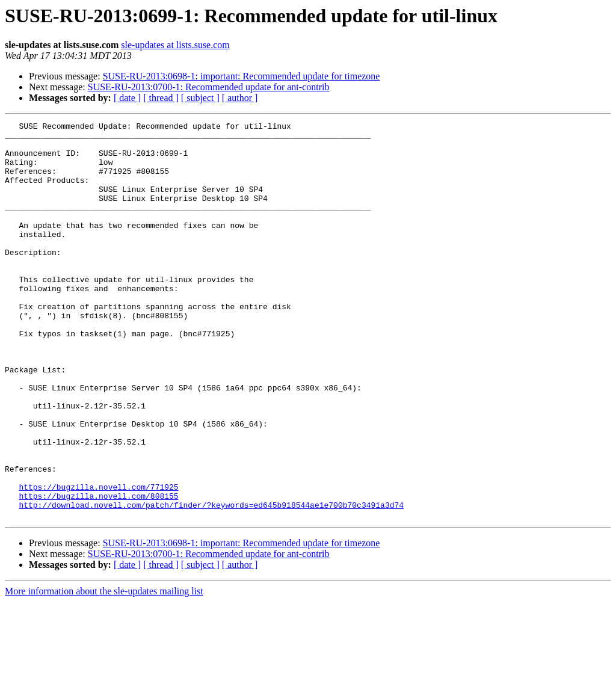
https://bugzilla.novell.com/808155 (98, 572)
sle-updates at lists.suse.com (175, 45)
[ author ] (240, 98)
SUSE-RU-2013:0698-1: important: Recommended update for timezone (242, 76)
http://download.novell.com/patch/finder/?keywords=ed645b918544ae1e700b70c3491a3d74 (211, 582)
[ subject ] (200, 98)
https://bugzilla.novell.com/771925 (98, 561)
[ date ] (127, 98)
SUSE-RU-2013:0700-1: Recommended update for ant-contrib (209, 87)
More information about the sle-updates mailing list (104, 670)
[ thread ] (161, 98)
